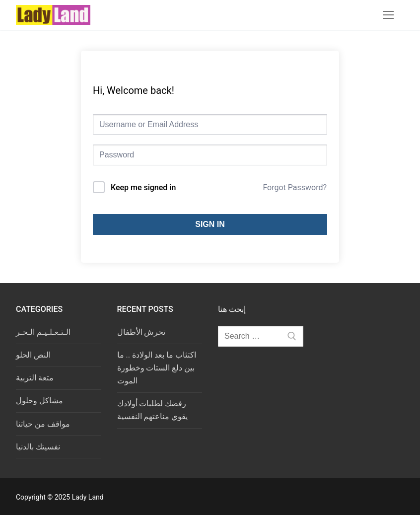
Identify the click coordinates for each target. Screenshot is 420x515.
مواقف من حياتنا (43, 424)
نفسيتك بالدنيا (38, 447)
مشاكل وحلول (39, 401)
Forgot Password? (295, 187)
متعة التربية (35, 378)
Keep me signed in (143, 187)
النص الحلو (33, 355)
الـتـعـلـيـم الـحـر (43, 332)
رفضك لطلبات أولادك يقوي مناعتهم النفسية (153, 410)
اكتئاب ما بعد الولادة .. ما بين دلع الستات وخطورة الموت (157, 368)
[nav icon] (388, 15)
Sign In (210, 224)
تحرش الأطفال (141, 332)
